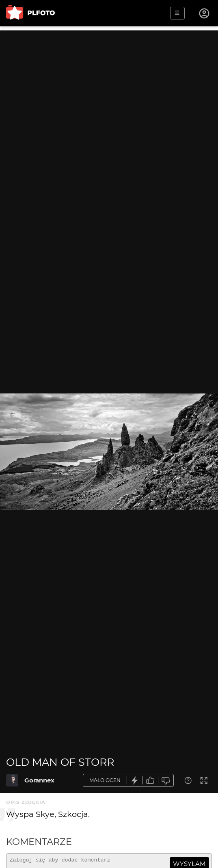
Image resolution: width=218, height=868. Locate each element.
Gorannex (39, 780)
